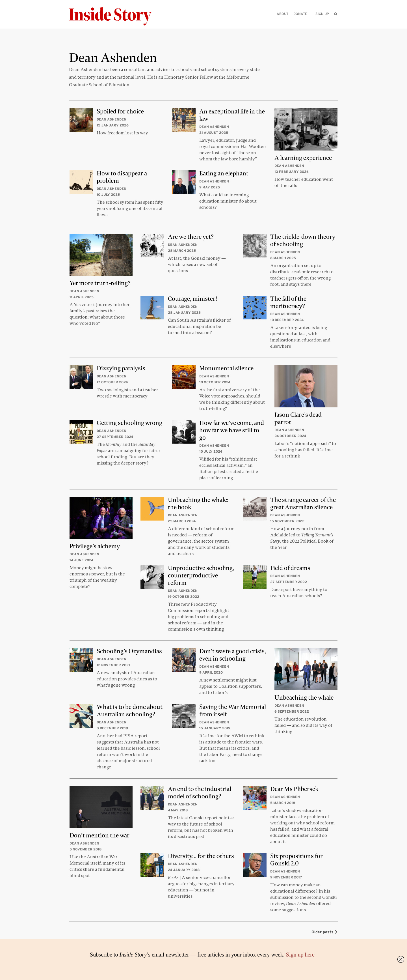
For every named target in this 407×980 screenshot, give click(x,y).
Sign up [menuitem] (322, 14)
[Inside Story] (114, 17)
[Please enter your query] (306, 22)
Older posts (325, 932)
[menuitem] (336, 14)
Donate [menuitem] (300, 14)
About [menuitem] (282, 14)
